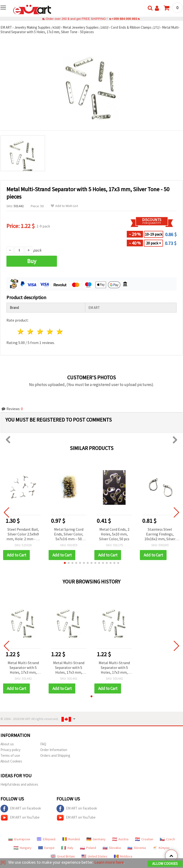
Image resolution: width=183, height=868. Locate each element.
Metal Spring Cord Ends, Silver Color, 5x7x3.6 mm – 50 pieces (69, 534)
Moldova (123, 856)
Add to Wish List (64, 206)
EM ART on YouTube (20, 818)
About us (7, 744)
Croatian (144, 839)
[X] (3, 862)
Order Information (54, 750)
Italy (67, 848)
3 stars (40, 331)
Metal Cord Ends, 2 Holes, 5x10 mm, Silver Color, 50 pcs (114, 534)
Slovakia (112, 848)
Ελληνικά (46, 839)
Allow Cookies (165, 864)
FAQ (43, 744)
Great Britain (63, 856)
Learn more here (109, 862)
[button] (65, 563)
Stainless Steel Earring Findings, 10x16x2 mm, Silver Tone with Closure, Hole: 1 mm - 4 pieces (160, 534)
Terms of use (10, 755)
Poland (88, 848)
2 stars (31, 331)
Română (71, 839)
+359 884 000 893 (124, 19)
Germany (96, 839)
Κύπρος (161, 848)
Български (19, 839)
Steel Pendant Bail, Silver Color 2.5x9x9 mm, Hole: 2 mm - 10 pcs (23, 534)
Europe (46, 848)
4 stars (50, 331)
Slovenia (137, 848)
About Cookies (11, 761)
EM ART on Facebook (21, 809)
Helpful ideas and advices (19, 784)
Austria (120, 839)
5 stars (60, 331)
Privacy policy (10, 750)
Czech (167, 839)
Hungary (23, 848)
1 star (21, 331)
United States (94, 856)
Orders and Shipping (55, 755)
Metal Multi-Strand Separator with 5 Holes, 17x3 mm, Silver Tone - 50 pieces (23, 668)
